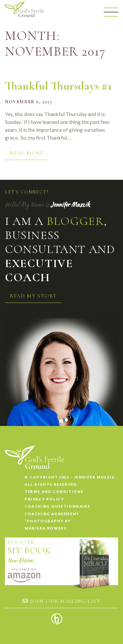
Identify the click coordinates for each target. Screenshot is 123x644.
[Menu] (111, 12)
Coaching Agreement (52, 514)
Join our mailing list (62, 601)
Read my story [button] (33, 296)
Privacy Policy (44, 499)
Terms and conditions (54, 491)
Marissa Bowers (46, 528)
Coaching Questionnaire (57, 506)
